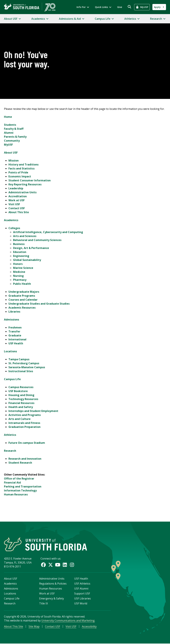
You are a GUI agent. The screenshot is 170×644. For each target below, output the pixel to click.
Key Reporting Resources (25, 184)
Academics (11, 220)
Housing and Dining (21, 395)
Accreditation (18, 196)
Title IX (43, 604)
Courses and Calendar (23, 300)
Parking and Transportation (23, 486)
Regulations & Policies (53, 584)
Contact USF (17, 208)
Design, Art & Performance (31, 248)
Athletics (10, 435)
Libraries (14, 312)
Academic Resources (22, 308)
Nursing (18, 276)
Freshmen (15, 327)
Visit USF (14, 204)
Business (19, 244)
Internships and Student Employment (33, 411)
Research (10, 451)
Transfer (14, 331)
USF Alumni (81, 589)
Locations (10, 351)
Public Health (22, 284)
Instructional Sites (21, 371)
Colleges (14, 228)
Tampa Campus (19, 359)
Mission (14, 161)
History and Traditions (23, 164)
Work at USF (17, 200)
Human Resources (16, 494)
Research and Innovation (25, 459)
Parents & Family (15, 137)
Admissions (12, 320)
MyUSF (8, 145)
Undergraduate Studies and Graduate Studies (39, 304)
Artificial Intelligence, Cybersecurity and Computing (48, 232)
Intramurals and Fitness (24, 423)
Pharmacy (20, 280)
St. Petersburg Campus (24, 363)
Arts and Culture (20, 419)
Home (8, 117)
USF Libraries (83, 599)
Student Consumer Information (30, 180)
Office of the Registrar (19, 479)
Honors (18, 264)
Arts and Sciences (25, 236)
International (17, 339)
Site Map (34, 627)
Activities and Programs (25, 415)
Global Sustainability (27, 260)
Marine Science (23, 268)
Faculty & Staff (14, 129)
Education (20, 252)
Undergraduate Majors (24, 292)
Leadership (16, 188)
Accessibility (89, 627)
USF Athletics (82, 584)
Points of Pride (18, 172)
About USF (11, 153)
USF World (81, 604)
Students (10, 125)
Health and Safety (21, 407)
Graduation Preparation (24, 427)
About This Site (19, 212)
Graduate (15, 335)
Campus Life (12, 379)
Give (120, 7)
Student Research (20, 463)
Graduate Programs (22, 296)
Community (12, 141)
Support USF (82, 594)
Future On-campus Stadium (27, 443)
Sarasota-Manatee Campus (27, 367)
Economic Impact (20, 176)
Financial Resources (21, 403)
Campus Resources (21, 387)
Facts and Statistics (21, 168)
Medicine (19, 272)
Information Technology (20, 490)
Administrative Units (22, 192)
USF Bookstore (18, 391)
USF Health (16, 343)
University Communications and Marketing (68, 621)
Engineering (21, 256)
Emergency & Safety (52, 599)
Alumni (9, 133)
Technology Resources (23, 399)
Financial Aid (12, 483)
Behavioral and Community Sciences (37, 240)
